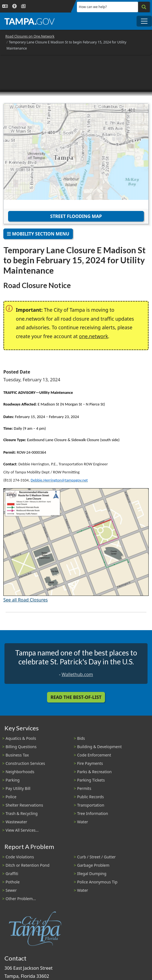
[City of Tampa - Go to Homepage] (30, 21)
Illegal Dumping (92, 874)
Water (83, 822)
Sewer (11, 890)
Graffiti (12, 874)
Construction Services (25, 763)
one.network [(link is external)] (94, 336)
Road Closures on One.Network (30, 36)
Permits (84, 788)
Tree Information (93, 813)
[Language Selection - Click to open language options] (5, 6)
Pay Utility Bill (18, 788)
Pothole (13, 882)
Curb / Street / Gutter (96, 857)
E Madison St (48, 404)
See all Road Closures (25, 600)
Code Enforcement (94, 755)
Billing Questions (21, 747)
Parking (13, 780)
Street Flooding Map (76, 216)
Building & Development (99, 747)
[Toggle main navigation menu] (144, 21)
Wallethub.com (77, 674)
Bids (81, 738)
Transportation (91, 805)
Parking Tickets (91, 780)
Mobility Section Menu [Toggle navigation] (38, 234)
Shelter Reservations (24, 805)
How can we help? (93, 7)
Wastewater (16, 822)
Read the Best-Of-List (76, 697)
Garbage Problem (93, 865)
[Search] (144, 7)
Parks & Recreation (94, 772)
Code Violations (20, 857)
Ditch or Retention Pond (28, 865)
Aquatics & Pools (21, 738)
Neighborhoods (20, 772)
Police (11, 797)
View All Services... (22, 830)
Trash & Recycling (22, 813)
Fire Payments (90, 763)
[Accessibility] (14, 6)
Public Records (90, 797)
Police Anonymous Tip (97, 882)
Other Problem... (21, 899)
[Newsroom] (23, 6)
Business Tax (17, 755)
